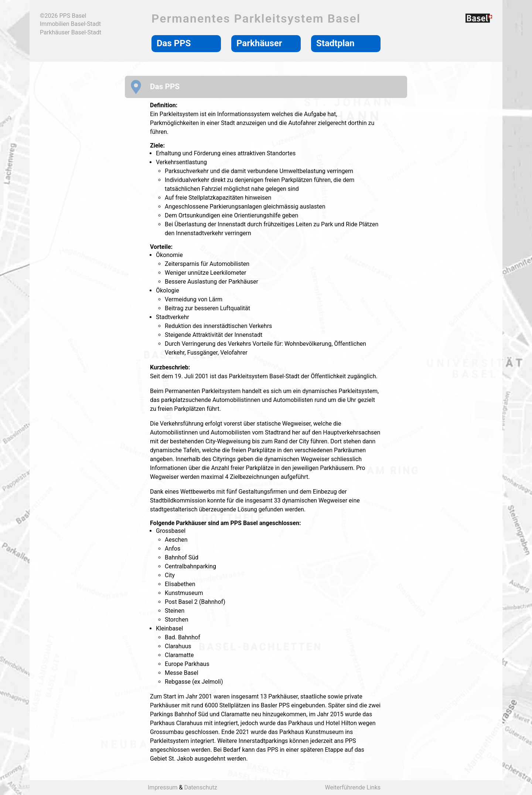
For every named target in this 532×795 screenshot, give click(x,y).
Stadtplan (335, 43)
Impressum (163, 787)
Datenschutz (200, 787)
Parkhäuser (259, 43)
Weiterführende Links (353, 787)
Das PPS (174, 43)
